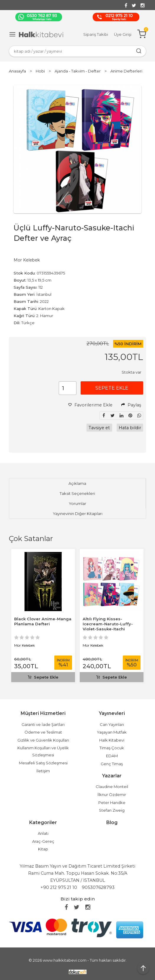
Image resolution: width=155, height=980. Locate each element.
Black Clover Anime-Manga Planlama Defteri (43, 621)
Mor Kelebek (25, 645)
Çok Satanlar (31, 539)
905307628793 (98, 887)
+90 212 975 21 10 (59, 887)
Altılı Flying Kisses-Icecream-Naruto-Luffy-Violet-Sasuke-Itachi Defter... (108, 626)
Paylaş (131, 405)
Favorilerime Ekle (90, 405)
